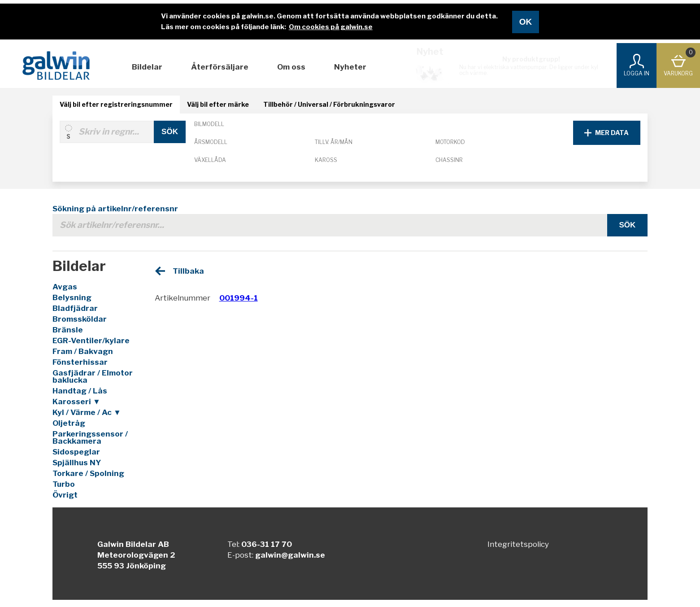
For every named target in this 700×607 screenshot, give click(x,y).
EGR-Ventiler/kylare (91, 341)
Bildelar (147, 67)
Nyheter (350, 67)
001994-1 (239, 298)
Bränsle (68, 330)
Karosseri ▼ (76, 402)
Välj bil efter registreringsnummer (116, 104)
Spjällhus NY (77, 463)
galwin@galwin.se (290, 555)
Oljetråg (69, 423)
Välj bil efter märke (218, 104)
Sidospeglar (76, 452)
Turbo (64, 484)
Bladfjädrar (75, 308)
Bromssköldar (80, 319)
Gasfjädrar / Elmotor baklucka (93, 376)
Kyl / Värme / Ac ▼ (87, 412)
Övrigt (65, 495)
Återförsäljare (220, 67)
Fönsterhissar (80, 362)
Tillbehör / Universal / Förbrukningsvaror (329, 104)
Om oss (291, 67)
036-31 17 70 (267, 544)
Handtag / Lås (80, 391)
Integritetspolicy (518, 544)
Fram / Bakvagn (83, 351)
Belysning (72, 297)
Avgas (65, 287)
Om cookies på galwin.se (331, 27)
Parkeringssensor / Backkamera (90, 437)
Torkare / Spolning (88, 473)
